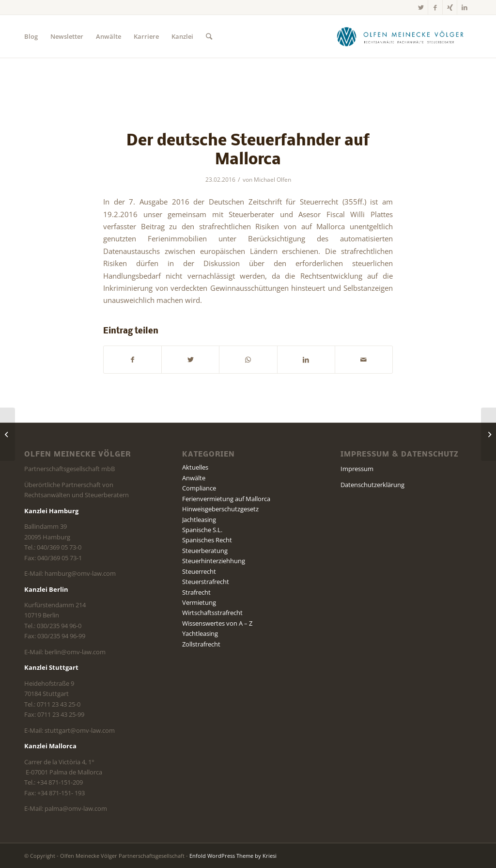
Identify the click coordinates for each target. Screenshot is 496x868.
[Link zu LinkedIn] (465, 7)
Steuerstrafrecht (206, 582)
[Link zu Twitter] (421, 7)
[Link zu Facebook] (435, 7)
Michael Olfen (272, 180)
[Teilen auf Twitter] (190, 360)
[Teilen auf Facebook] (132, 360)
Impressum (357, 469)
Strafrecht (196, 592)
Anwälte (194, 478)
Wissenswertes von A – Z (217, 623)
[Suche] (209, 36)
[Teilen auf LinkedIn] (306, 360)
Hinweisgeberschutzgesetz (220, 509)
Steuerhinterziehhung (214, 561)
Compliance (199, 488)
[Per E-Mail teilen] (364, 360)
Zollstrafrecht (201, 644)
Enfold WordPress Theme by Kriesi (233, 856)
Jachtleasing (199, 520)
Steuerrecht (199, 571)
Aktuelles (195, 467)
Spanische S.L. (202, 530)
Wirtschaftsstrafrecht (212, 613)
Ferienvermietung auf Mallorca (226, 499)
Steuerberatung (205, 551)
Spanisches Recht (207, 540)
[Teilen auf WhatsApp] (248, 360)
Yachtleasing (200, 633)
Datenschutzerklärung (372, 485)
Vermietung (199, 602)
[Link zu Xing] (450, 7)
